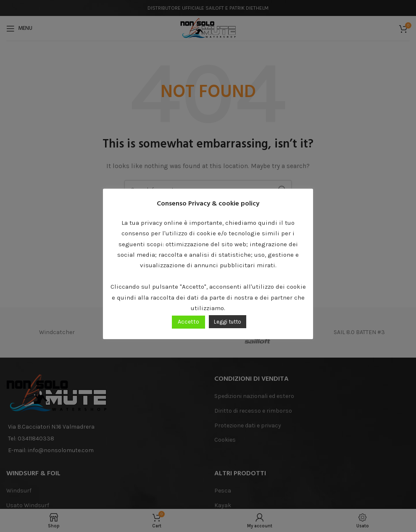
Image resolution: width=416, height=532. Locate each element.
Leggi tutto (228, 322)
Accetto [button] (188, 322)
